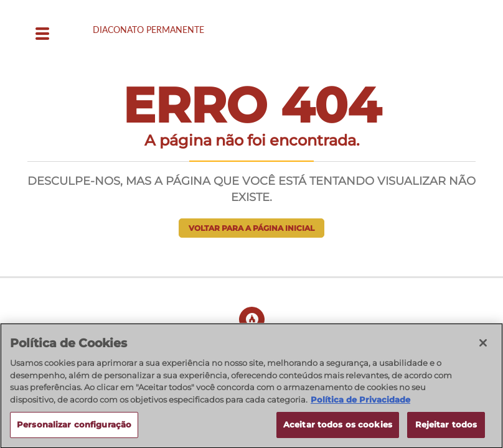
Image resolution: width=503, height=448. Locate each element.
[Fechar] (483, 348)
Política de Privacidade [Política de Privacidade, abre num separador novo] (360, 404)
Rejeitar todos (446, 429)
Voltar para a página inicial (251, 228)
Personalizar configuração (74, 429)
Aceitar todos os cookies (338, 429)
